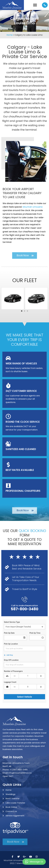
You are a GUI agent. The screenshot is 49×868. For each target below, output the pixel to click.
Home (10, 35)
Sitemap (21, 863)
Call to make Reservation (24, 606)
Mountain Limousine (33, 207)
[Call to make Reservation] (24, 599)
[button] (35, 5)
